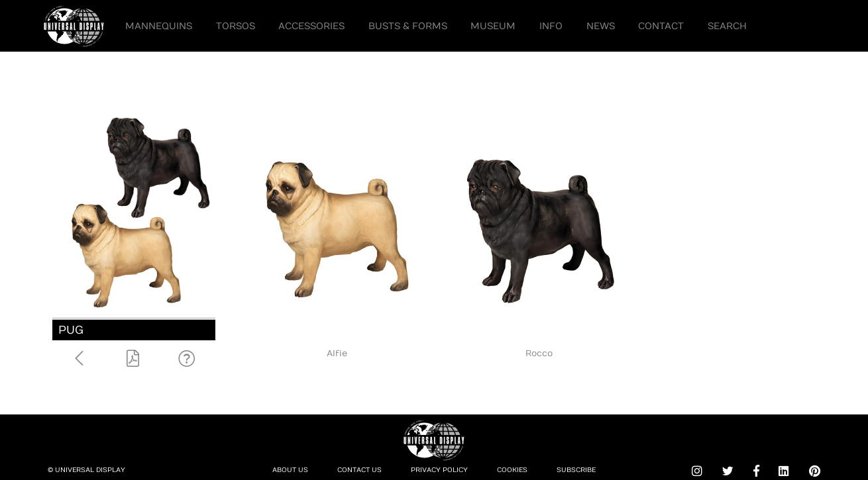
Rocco (539, 354)
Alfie (337, 354)
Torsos (236, 26)
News (601, 26)
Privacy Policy (439, 470)
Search (727, 26)
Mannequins (159, 26)
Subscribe (576, 470)
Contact (661, 26)
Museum (493, 26)
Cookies (512, 470)
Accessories (311, 26)
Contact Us (359, 470)
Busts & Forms (408, 26)
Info (551, 26)
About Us (290, 470)
